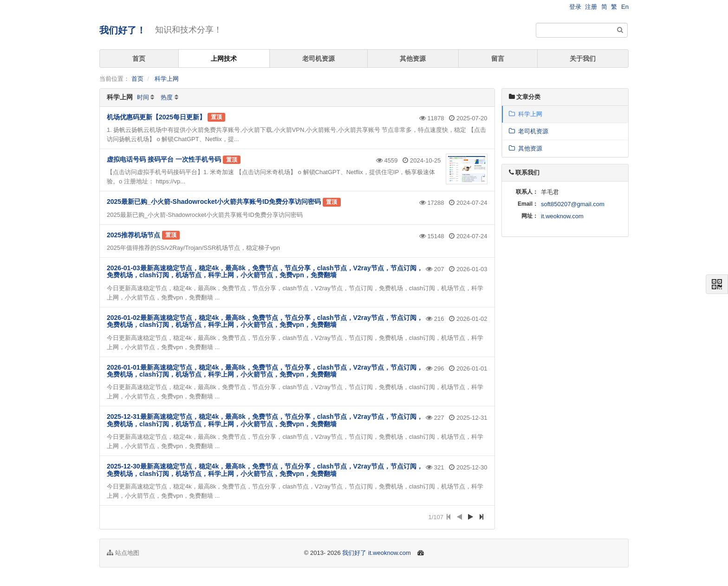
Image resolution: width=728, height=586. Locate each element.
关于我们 (583, 59)
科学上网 (167, 79)
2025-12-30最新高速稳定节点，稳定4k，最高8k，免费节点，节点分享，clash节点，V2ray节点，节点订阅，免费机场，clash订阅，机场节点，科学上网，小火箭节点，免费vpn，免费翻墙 (265, 470)
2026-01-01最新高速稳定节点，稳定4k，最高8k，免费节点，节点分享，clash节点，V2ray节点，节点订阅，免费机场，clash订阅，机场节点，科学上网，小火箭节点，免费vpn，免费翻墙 (265, 371)
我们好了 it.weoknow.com (376, 553)
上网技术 (224, 59)
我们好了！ (123, 30)
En (625, 7)
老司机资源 (318, 59)
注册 (591, 7)
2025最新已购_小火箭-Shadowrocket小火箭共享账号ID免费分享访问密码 (214, 202)
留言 (498, 59)
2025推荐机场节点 (133, 235)
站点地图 (123, 553)
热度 (167, 97)
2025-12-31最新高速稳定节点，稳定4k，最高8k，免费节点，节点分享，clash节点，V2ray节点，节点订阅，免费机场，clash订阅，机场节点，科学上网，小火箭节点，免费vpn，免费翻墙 (265, 420)
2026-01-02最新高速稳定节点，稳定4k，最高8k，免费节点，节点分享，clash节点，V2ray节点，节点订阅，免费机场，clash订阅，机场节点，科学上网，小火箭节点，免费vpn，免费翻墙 (265, 321)
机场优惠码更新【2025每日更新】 (156, 117)
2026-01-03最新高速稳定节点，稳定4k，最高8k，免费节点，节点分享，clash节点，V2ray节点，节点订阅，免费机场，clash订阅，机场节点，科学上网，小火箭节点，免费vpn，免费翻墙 (265, 271)
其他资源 (413, 59)
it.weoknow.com (562, 216)
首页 (139, 59)
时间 (143, 97)
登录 (575, 7)
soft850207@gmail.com (573, 204)
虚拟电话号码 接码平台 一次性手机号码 (164, 159)
